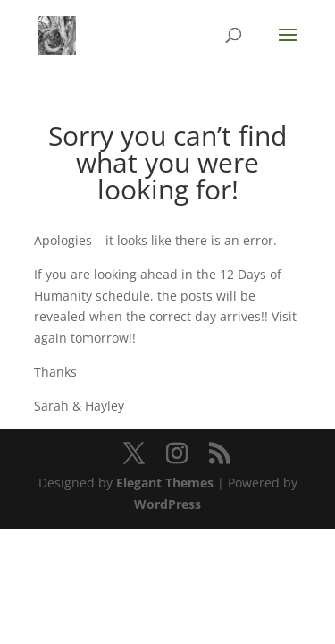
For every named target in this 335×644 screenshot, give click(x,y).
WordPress (167, 504)
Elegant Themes (165, 483)
